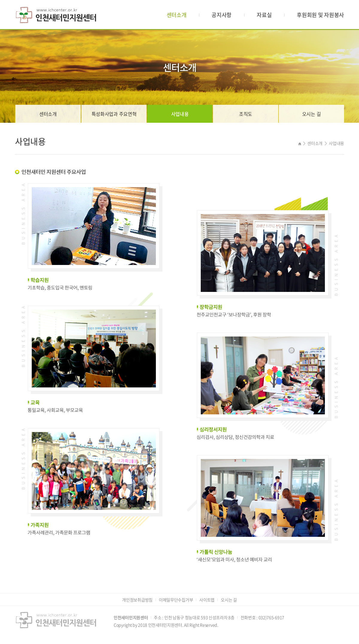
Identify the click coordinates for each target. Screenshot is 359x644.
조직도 (246, 114)
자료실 (264, 15)
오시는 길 (312, 114)
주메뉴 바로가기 (0, 0)
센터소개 (177, 15)
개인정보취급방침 (137, 600)
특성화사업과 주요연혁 (114, 114)
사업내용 (180, 114)
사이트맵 (207, 600)
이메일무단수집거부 (176, 600)
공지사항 (222, 15)
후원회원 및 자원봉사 (320, 15)
